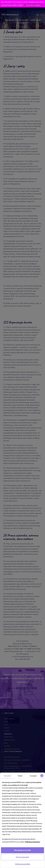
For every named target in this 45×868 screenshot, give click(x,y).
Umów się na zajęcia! (33, 5)
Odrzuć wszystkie (22, 864)
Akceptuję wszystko (22, 850)
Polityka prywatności (33, 842)
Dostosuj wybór (23, 857)
